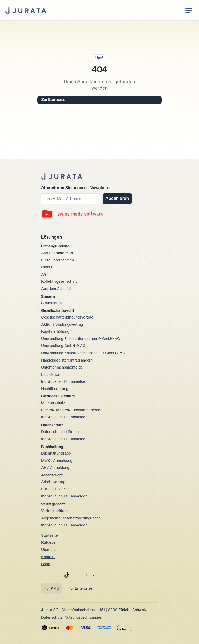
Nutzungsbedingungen (83, 618)
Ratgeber (49, 543)
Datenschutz (52, 618)
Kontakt (48, 557)
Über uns (49, 550)
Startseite (49, 536)
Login (46, 564)
